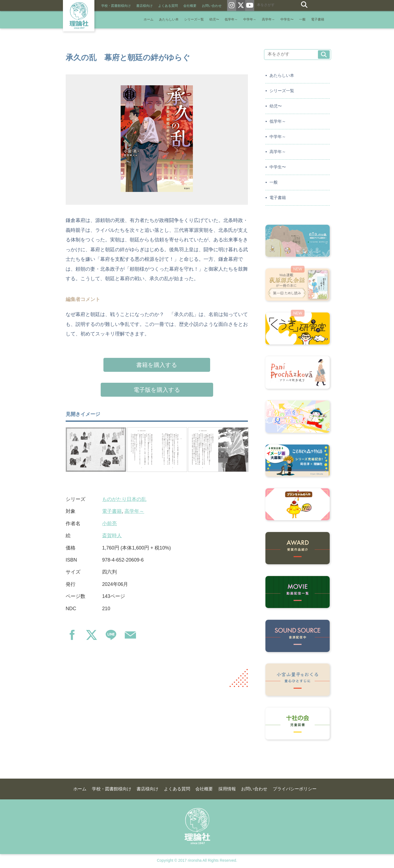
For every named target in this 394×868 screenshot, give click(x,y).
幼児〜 (214, 20)
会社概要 (190, 6)
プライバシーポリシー (295, 789)
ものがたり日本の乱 (124, 499)
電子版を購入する (157, 390)
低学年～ (231, 20)
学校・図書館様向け (116, 6)
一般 (302, 20)
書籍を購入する (157, 365)
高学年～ (268, 20)
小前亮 (109, 524)
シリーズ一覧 (194, 20)
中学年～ (250, 20)
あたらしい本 (169, 20)
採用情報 (227, 789)
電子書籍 (318, 20)
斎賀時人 (112, 536)
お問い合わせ (212, 6)
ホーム (149, 20)
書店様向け (144, 6)
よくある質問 (168, 6)
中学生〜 (287, 20)
